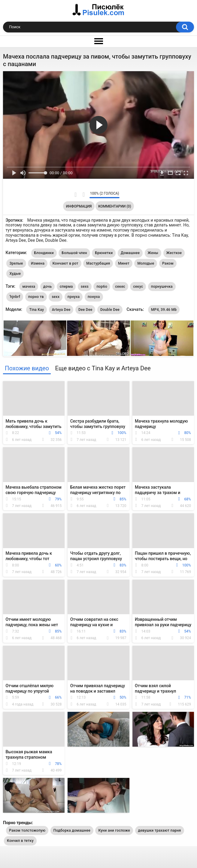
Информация (79, 206)
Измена (38, 263)
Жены (153, 253)
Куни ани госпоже (114, 830)
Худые (15, 274)
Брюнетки (104, 253)
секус (138, 287)
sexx (56, 297)
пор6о (102, 287)
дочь (48, 287)
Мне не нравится (83, 195)
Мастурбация (98, 263)
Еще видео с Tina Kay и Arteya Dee (103, 368)
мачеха (29, 287)
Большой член (74, 253)
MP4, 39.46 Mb (164, 310)
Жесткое (174, 253)
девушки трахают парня (160, 830)
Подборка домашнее (72, 830)
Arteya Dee (61, 310)
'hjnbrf (15, 297)
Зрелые (16, 263)
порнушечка (162, 287)
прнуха (74, 297)
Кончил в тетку (20, 841)
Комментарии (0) (115, 206)
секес (120, 287)
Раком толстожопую (27, 830)
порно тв (36, 297)
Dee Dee (85, 310)
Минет (124, 263)
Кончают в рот (65, 263)
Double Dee (110, 310)
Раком (168, 263)
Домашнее (130, 253)
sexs (85, 287)
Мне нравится (76, 195)
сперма (66, 287)
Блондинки (44, 253)
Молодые (146, 263)
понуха (94, 297)
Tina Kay (36, 310)
